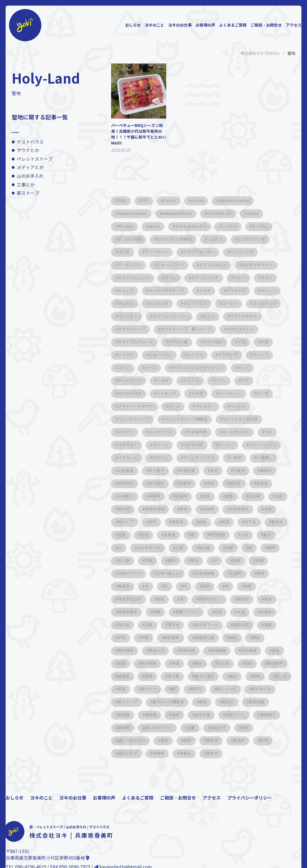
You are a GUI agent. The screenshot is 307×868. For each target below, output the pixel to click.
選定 (164, 741)
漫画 (268, 625)
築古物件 (275, 664)
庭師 (271, 548)
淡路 (149, 625)
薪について (226, 689)
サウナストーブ (132, 329)
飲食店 (212, 741)
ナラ (245, 381)
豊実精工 (268, 715)
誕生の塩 (202, 715)
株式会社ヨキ (130, 599)
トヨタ (162, 381)
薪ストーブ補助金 (168, 702)
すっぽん (260, 227)
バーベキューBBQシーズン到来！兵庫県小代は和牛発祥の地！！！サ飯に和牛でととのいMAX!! (139, 134)
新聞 (236, 561)
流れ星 (124, 625)
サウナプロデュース (135, 342)
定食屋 (170, 535)
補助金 (151, 715)
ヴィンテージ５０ (199, 458)
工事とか (26, 185)
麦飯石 (185, 754)
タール (151, 368)
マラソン (126, 432)
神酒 (175, 664)
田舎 (276, 651)
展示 (267, 535)
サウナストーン (240, 329)
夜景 (122, 535)
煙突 (256, 638)
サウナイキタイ (243, 316)
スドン (124, 368)
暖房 (261, 574)
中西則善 (187, 471)
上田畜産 (126, 471)
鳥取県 (158, 754)
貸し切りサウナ (158, 728)
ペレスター (205, 406)
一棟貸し (264, 458)
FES (145, 201)
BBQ (122, 201)
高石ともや (128, 754)
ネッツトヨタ (130, 394)
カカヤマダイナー (257, 265)
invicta (197, 201)
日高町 (236, 574)
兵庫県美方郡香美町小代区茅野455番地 (47, 858)
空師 (248, 664)
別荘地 (181, 496)
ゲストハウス (30, 142)
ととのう (215, 239)
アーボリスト (130, 265)
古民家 (208, 509)
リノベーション (263, 445)
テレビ (243, 368)
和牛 (153, 522)
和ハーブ (126, 522)
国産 (225, 522)
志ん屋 (124, 561)
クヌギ (205, 291)
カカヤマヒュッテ (133, 278)
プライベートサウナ (135, 406)
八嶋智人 (126, 496)
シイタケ (126, 355)
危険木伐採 (154, 509)
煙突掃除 (126, 651)
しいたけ (229, 227)
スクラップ (228, 355)
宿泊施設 (217, 535)
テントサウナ (130, 381)
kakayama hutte (234, 201)
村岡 (206, 586)
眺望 (122, 664)
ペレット (238, 406)
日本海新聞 (205, 574)
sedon (154, 227)
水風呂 (266, 612)
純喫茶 (124, 676)
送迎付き (218, 728)
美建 (149, 676)
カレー (240, 278)
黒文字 (212, 754)
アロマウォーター (199, 252)
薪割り (228, 702)
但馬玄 (262, 484)
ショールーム (160, 355)
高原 (264, 741)
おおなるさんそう (191, 227)
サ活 (242, 342)
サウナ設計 (213, 342)
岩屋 (229, 548)
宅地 (145, 535)
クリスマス (236, 291)
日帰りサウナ (130, 574)
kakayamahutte (177, 214)
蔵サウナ (149, 689)
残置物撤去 (128, 612)
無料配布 (172, 638)
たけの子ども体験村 (174, 239)
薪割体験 (257, 702)
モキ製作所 (197, 432)
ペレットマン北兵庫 (240, 419)
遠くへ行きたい (132, 741)
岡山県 (204, 548)
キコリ (266, 278)
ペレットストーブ (35, 159)
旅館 (259, 561)
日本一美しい (168, 574)
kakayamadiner (132, 214)
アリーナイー (156, 252)
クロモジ (126, 304)
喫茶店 (177, 522)
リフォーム (128, 458)
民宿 (218, 612)
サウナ (209, 316)
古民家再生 (239, 509)
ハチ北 (197, 394)
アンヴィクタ (242, 252)
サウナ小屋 (178, 342)
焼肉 (233, 638)
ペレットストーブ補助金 (186, 419)
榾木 (268, 599)
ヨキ (268, 432)
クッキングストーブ (166, 291)
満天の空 (241, 625)
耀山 (233, 676)
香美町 (239, 741)
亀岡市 (266, 471)
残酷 (156, 612)
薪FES (196, 689)
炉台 (122, 638)
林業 (248, 586)
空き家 (223, 664)
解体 (175, 715)
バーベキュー (230, 394)
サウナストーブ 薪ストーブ (186, 329)
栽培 (160, 599)
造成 (245, 728)
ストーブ (261, 355)
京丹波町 (156, 484)
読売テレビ (235, 715)
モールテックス (236, 432)
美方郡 (174, 676)
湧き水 (174, 625)
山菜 (179, 548)
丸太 (214, 471)
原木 (183, 509)
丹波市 (239, 471)
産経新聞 (218, 651)
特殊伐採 (187, 651)
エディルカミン (213, 265)
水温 (241, 612)
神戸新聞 (149, 664)
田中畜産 (249, 651)
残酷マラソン (187, 612)
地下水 (250, 522)
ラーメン (226, 445)
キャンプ (126, 291)
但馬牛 (235, 484)
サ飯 (264, 342)
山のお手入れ (30, 176)
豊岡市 (124, 728)
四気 (202, 522)
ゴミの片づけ (264, 304)
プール (174, 406)
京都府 (185, 484)
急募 (149, 561)
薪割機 (124, 715)
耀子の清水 (204, 676)
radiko (253, 214)
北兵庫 (254, 496)
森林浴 (243, 599)
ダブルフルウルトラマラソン (197, 368)
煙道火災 (156, 651)
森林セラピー (210, 599)
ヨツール (160, 445)
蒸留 (122, 689)
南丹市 (124, 509)
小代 (244, 535)
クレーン (268, 291)
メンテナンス (160, 432)
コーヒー (230, 304)
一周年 (236, 458)
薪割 (203, 702)
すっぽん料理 (130, 239)
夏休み (277, 522)
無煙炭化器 (204, 638)
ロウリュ (160, 458)
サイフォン (128, 316)
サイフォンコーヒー (170, 316)
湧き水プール (206, 625)
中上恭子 (156, 471)
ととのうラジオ (251, 239)
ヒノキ (263, 394)
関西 (187, 741)
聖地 (256, 676)
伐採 (210, 484)
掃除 (172, 561)
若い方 (281, 676)
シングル (195, 355)
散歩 (194, 561)
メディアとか (30, 168)
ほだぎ (124, 252)
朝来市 (124, 586)
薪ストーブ (28, 193)
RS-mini (126, 227)
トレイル (191, 381)
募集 (229, 496)
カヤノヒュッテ (205, 278)
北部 (279, 496)
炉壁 (145, 638)
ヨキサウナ (128, 445)
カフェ (170, 278)
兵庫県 (154, 496)
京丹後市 (126, 484)
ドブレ (220, 381)
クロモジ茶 (158, 304)
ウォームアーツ (170, 265)
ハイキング (166, 394)
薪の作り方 (261, 689)
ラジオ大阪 (193, 445)
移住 (198, 664)
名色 (268, 509)
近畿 (191, 728)
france (170, 201)
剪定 (206, 496)
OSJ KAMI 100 (219, 214)
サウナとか (28, 150)
